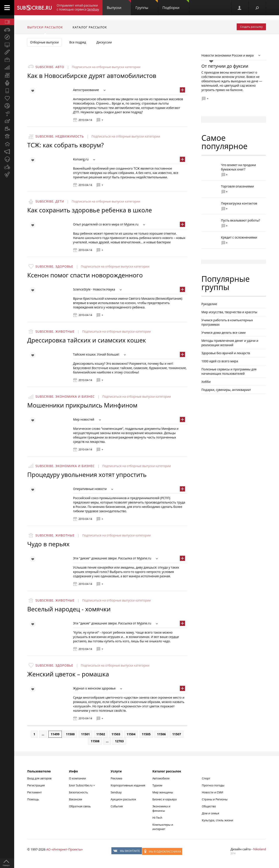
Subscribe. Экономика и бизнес (65, 396)
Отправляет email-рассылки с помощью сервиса (78, 7)
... (43, 734)
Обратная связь (80, 806)
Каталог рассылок (90, 27)
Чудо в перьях (48, 544)
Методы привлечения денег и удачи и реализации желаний (230, 343)
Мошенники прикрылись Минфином (82, 405)
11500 (70, 734)
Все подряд (78, 42)
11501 (85, 734)
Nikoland (260, 849)
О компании (77, 778)
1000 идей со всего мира (220, 361)
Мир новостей (84, 419)
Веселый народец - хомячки (69, 609)
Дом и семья (210, 813)
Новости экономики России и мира (228, 55)
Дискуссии (104, 42)
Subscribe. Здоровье (54, 266)
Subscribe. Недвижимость (60, 136)
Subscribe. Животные (55, 331)
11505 (146, 734)
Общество (209, 806)
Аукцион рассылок (123, 799)
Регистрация (36, 785)
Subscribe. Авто (50, 67)
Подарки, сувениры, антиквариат (226, 390)
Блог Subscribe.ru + (82, 785)
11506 (161, 734)
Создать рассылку (251, 27)
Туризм (157, 785)
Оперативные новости (90, 489)
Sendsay (116, 792)
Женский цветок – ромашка (68, 674)
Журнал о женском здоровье (94, 688)
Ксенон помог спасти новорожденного (85, 275)
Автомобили (161, 778)
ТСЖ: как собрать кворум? (65, 145)
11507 (177, 734)
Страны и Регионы (215, 799)
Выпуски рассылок (45, 27)
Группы (147, 5)
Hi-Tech (157, 818)
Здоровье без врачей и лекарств (226, 353)
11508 (95, 741)
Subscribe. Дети (50, 201)
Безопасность (78, 792)
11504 (131, 734)
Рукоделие (209, 304)
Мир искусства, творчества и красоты (229, 312)
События (117, 806)
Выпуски (119, 5)
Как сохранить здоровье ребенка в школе (90, 210)
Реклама (117, 778)
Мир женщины (163, 792)
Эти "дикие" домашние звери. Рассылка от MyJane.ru (112, 558)
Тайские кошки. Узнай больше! (96, 354)
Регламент (35, 792)
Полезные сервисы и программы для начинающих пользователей (229, 371)
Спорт (206, 778)
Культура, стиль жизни (218, 820)
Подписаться (82, 67)
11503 (116, 734)
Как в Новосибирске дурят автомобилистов (92, 76)
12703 (119, 741)
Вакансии (76, 799)
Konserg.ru (81, 159)
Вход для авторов (39, 778)
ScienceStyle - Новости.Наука (94, 289)
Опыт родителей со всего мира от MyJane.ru (106, 224)
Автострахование (86, 90)
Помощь (33, 799)
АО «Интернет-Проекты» (64, 849)
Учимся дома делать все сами (224, 333)
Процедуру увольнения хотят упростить (87, 474)
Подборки (176, 5)
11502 (101, 734)
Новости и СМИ (213, 792)
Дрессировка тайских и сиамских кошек (87, 340)
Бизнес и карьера (164, 799)
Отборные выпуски (44, 42)
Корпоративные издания (128, 785)
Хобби (206, 382)
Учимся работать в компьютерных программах (227, 322)
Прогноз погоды (213, 785)
